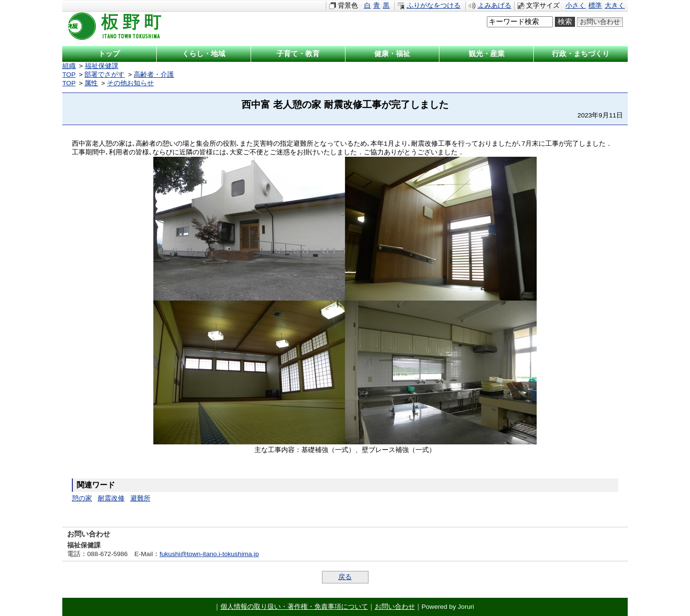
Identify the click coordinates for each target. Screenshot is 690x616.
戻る (345, 577)
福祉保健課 (102, 66)
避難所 (140, 498)
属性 (91, 83)
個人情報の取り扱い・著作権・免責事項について (294, 607)
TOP (69, 75)
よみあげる (494, 6)
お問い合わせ (600, 22)
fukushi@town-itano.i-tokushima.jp (209, 554)
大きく (615, 6)
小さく (575, 6)
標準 (595, 6)
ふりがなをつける (434, 6)
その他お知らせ (130, 83)
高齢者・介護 (154, 75)
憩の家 (82, 498)
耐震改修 (111, 498)
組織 (69, 66)
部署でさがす (104, 75)
